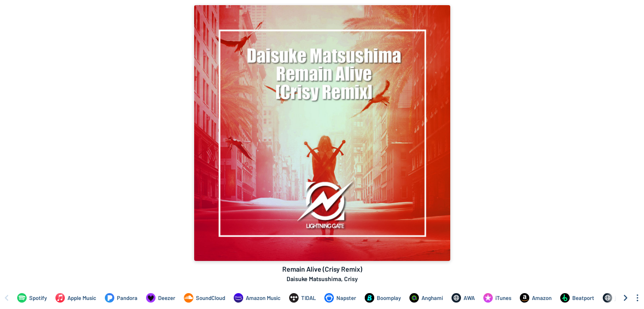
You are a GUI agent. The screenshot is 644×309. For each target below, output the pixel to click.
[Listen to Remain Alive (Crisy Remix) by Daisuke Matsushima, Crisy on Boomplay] (383, 298)
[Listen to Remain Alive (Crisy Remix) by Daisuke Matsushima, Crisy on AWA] (463, 298)
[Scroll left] (6, 298)
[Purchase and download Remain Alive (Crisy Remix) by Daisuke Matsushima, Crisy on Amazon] (536, 298)
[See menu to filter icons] (638, 298)
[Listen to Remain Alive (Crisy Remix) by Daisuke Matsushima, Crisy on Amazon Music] (257, 298)
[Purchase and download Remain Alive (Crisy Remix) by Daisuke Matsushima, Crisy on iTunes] (497, 298)
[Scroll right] (626, 298)
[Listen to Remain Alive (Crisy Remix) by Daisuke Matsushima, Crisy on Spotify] (32, 298)
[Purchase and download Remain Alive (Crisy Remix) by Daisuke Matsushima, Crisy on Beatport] (577, 298)
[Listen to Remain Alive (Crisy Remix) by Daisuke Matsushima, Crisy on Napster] (340, 298)
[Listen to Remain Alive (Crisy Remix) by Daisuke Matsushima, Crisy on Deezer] (161, 298)
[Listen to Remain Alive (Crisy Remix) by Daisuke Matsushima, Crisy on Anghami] (426, 298)
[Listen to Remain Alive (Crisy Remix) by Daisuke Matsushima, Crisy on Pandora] (121, 298)
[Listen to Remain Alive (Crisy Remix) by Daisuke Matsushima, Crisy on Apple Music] (76, 298)
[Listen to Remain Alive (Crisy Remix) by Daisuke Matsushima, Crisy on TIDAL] (302, 298)
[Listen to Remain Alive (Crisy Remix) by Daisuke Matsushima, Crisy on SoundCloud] (204, 298)
